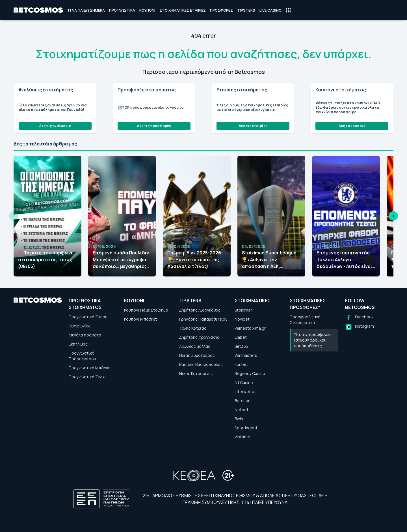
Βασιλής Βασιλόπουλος (201, 364)
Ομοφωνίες (80, 326)
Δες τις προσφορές (154, 126)
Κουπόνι (147, 10)
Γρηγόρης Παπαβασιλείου (203, 319)
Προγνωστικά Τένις (87, 377)
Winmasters (246, 355)
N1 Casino (244, 382)
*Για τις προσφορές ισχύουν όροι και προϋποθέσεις (313, 340)
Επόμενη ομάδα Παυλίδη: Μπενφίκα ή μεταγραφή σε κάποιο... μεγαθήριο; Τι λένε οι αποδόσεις (121, 260)
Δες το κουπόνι (352, 126)
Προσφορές (221, 10)
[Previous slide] (14, 216)
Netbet (242, 410)
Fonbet (241, 364)
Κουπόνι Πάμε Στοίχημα (146, 310)
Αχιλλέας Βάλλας (195, 346)
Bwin (239, 419)
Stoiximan (244, 310)
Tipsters (246, 10)
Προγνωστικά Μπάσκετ (90, 368)
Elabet (241, 337)
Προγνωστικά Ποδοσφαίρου (82, 356)
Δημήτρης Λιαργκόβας (200, 310)
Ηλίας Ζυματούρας (197, 355)
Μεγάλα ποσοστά (85, 335)
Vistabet (243, 437)
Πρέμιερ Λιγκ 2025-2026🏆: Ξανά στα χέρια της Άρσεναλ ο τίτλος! (194, 259)
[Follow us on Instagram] (360, 327)
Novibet (242, 319)
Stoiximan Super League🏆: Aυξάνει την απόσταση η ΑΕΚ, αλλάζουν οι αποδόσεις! (270, 260)
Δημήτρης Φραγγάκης (199, 337)
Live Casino (270, 10)
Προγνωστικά (122, 10)
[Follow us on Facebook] (359, 318)
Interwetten (246, 392)
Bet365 (241, 346)
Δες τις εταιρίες (253, 126)
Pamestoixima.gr (250, 328)
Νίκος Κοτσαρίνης (196, 373)
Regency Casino (250, 373)
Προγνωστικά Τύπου (88, 317)
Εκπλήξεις (78, 344)
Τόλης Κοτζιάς (193, 328)
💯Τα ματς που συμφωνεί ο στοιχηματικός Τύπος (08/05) (47, 259)
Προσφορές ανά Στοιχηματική (305, 320)
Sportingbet (246, 428)
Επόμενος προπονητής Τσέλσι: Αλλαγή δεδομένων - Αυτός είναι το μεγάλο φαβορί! (344, 260)
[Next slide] (393, 216)
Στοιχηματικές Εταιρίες (183, 10)
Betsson (243, 401)
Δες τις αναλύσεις (55, 126)
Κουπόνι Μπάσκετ (141, 319)
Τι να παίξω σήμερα (86, 10)
